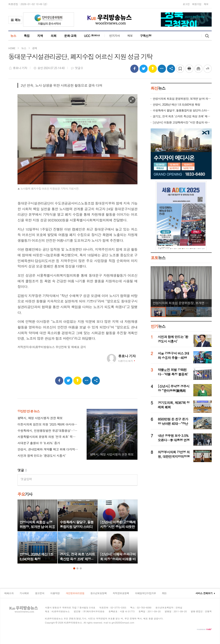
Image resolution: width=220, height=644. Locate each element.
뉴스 (13, 36)
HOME (12, 48)
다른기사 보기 (125, 361)
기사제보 (24, 593)
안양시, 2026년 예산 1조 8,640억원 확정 (176, 105)
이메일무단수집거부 (145, 593)
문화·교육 (70, 36)
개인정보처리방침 (75, 593)
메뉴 (15, 21)
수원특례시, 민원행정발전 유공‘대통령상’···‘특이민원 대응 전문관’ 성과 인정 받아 (48, 431)
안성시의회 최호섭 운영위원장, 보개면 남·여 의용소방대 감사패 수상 (182, 99)
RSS (164, 593)
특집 (27, 36)
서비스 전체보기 (204, 593)
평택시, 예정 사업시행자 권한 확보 (40, 418)
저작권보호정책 (121, 593)
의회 (54, 36)
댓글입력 (26, 479)
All (85, 623)
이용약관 (55, 593)
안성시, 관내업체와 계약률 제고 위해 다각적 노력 (48, 449)
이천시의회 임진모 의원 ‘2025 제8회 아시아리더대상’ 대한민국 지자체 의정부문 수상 (48, 424)
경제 (35, 48)
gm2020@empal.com (123, 623)
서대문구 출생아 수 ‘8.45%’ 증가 (39, 443)
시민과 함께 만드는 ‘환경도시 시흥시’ (42, 456)
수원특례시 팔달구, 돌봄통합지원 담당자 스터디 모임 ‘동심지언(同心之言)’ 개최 (182, 110)
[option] (37, 532)
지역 (40, 36)
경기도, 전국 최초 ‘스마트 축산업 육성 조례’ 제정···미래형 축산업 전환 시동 (182, 116)
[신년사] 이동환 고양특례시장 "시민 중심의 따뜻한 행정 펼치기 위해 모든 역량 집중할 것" (182, 122)
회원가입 (197, 4)
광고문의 (40, 593)
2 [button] (77, 568)
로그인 (186, 4)
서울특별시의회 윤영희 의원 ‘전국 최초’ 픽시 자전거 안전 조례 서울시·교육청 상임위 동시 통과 (48, 437)
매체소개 (9, 593)
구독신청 (146, 36)
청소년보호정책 (99, 593)
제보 (206, 4)
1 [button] (74, 568)
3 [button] (81, 568)
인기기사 (114, 36)
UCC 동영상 (92, 36)
